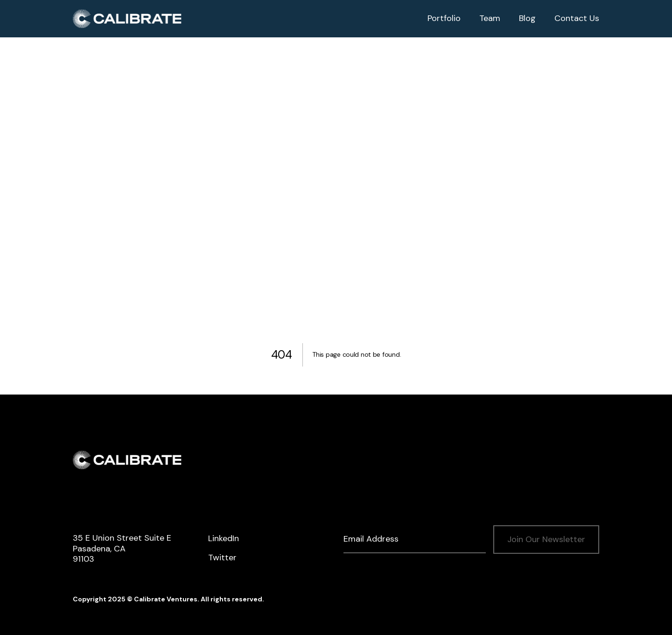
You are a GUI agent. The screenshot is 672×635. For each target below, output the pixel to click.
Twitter (222, 558)
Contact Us (577, 18)
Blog (527, 18)
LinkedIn (224, 539)
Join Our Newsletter (546, 539)
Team (490, 18)
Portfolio (444, 18)
